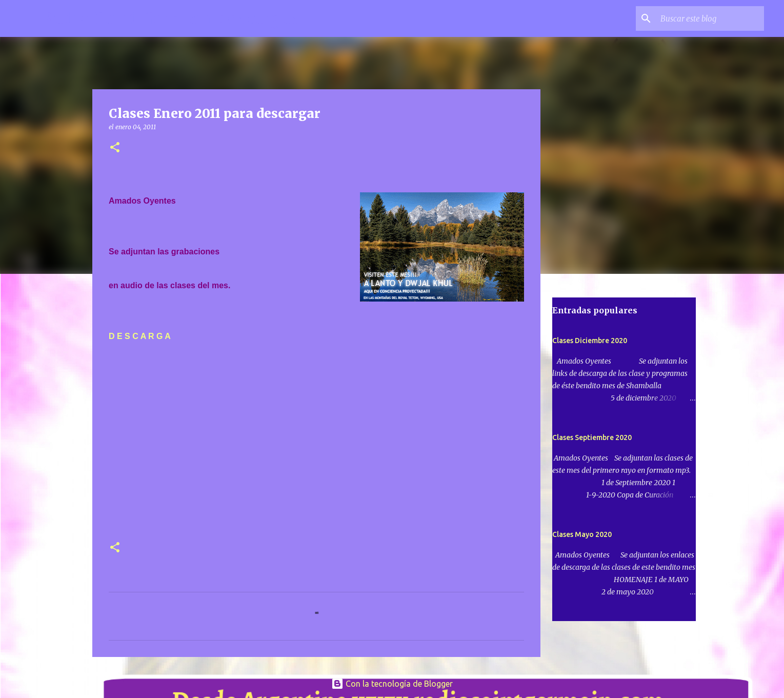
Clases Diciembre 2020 (590, 341)
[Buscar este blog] (710, 18)
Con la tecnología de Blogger (392, 684)
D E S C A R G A (140, 336)
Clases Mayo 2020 (582, 534)
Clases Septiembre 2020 (592, 437)
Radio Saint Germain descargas (170, 18)
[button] (115, 148)
